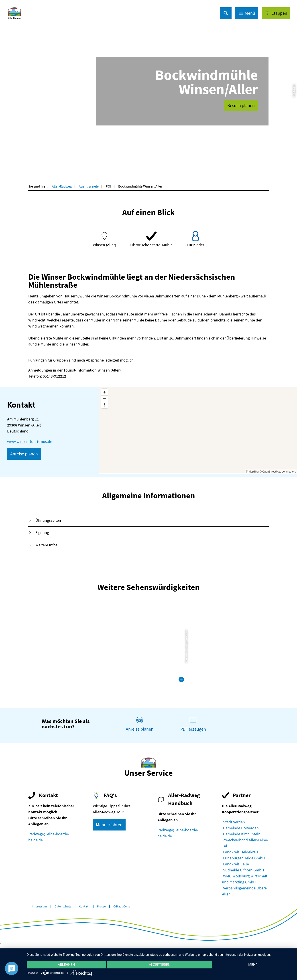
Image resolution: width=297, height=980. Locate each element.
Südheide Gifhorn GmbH (244, 870)
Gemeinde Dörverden (241, 828)
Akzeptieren (160, 965)
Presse (101, 906)
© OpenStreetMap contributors (278, 472)
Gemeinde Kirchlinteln (242, 834)
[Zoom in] (105, 392)
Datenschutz (63, 906)
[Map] (198, 430)
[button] (276, 13)
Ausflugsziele (89, 186)
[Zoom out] (105, 399)
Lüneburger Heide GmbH (244, 858)
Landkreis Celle (236, 864)
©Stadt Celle (122, 906)
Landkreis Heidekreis (241, 852)
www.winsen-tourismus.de (30, 442)
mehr (253, 965)
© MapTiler (252, 472)
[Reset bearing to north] (105, 405)
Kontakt (84, 906)
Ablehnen (66, 965)
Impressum (39, 906)
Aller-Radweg (62, 186)
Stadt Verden (234, 822)
